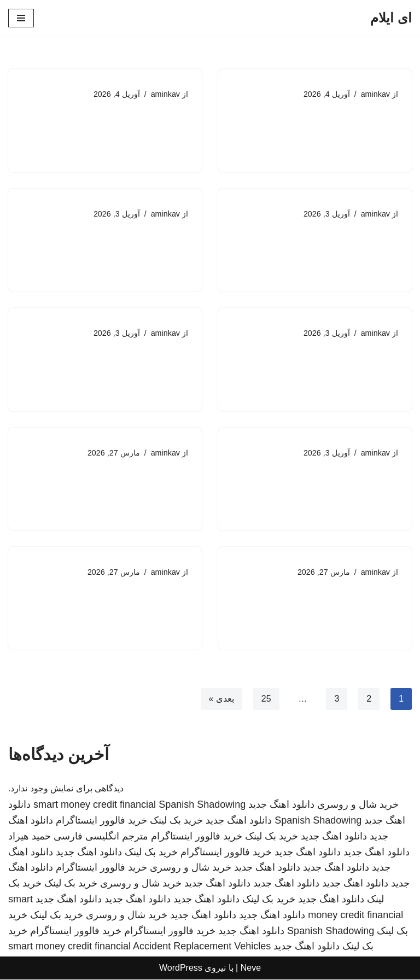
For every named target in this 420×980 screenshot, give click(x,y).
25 (266, 700)
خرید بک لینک (176, 821)
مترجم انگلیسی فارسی (101, 837)
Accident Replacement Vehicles (202, 947)
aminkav (375, 94)
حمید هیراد (30, 837)
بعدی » (221, 700)
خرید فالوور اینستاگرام (101, 821)
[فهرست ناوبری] (21, 18)
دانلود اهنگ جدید (281, 805)
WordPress (181, 968)
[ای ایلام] (391, 18)
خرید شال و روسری (358, 805)
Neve (251, 968)
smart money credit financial (95, 805)
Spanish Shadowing (202, 805)
